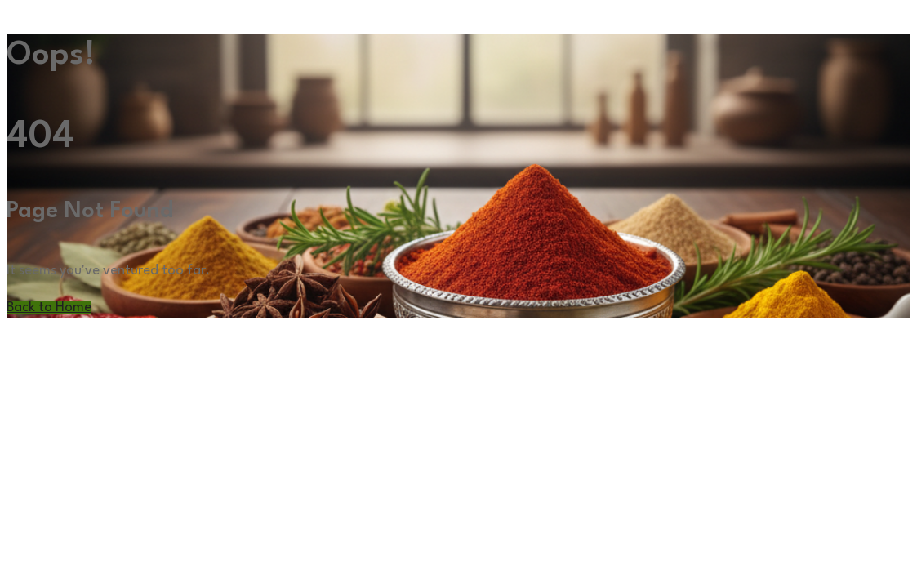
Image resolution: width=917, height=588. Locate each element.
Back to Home (49, 307)
